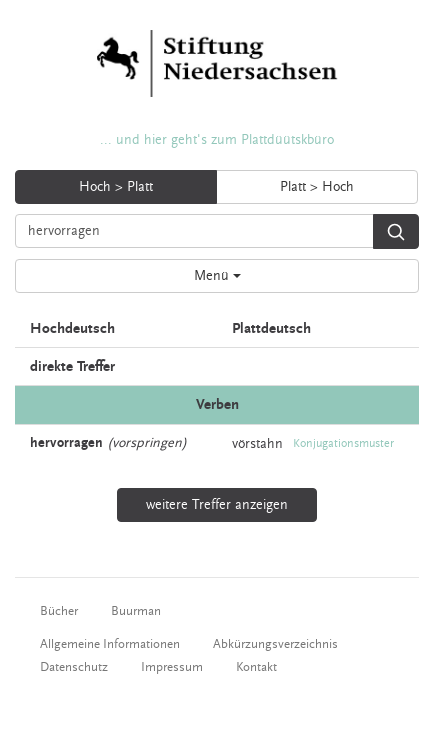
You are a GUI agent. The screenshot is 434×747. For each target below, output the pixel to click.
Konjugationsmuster (343, 443)
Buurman (136, 611)
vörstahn (257, 443)
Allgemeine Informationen (110, 644)
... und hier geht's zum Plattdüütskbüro (217, 140)
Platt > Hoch (317, 187)
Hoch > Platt (116, 187)
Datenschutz (74, 667)
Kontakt (256, 667)
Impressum (172, 667)
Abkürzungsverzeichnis (275, 644)
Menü (217, 276)
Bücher (59, 611)
